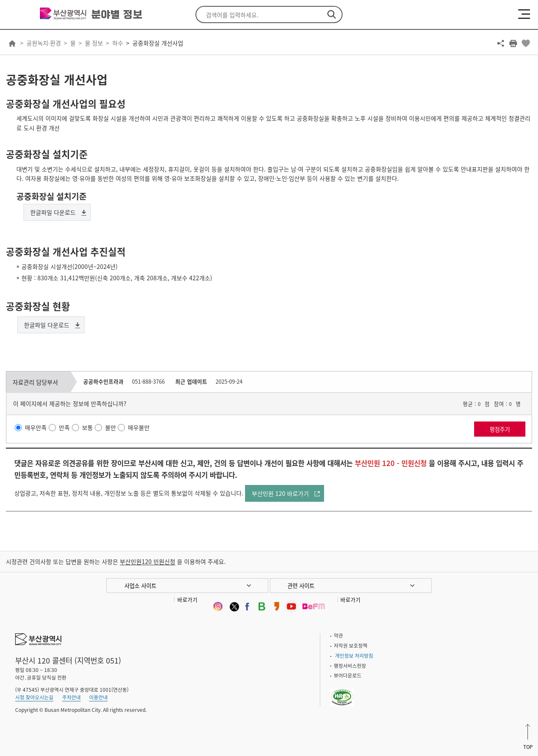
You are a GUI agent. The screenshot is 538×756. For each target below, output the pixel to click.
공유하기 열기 (501, 43)
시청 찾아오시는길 (34, 697)
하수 (118, 43)
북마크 (526, 43)
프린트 (513, 43)
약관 (338, 635)
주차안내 (71, 697)
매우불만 (139, 427)
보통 (87, 427)
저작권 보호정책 (351, 645)
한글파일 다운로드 (53, 212)
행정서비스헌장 (350, 666)
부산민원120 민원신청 (148, 561)
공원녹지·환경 (44, 43)
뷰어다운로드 (348, 675)
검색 (332, 15)
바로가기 (187, 599)
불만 (111, 427)
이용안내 (98, 697)
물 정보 (94, 43)
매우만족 (36, 427)
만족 (64, 427)
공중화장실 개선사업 (158, 43)
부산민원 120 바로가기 (280, 493)
